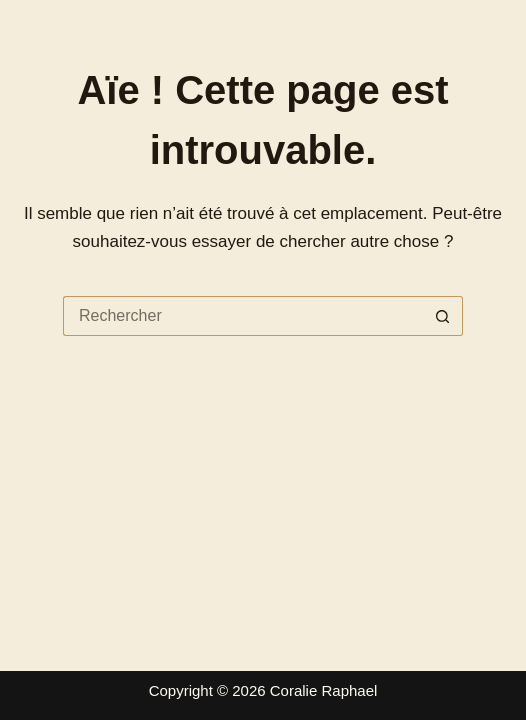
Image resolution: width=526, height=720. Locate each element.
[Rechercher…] (243, 316)
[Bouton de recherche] (443, 316)
